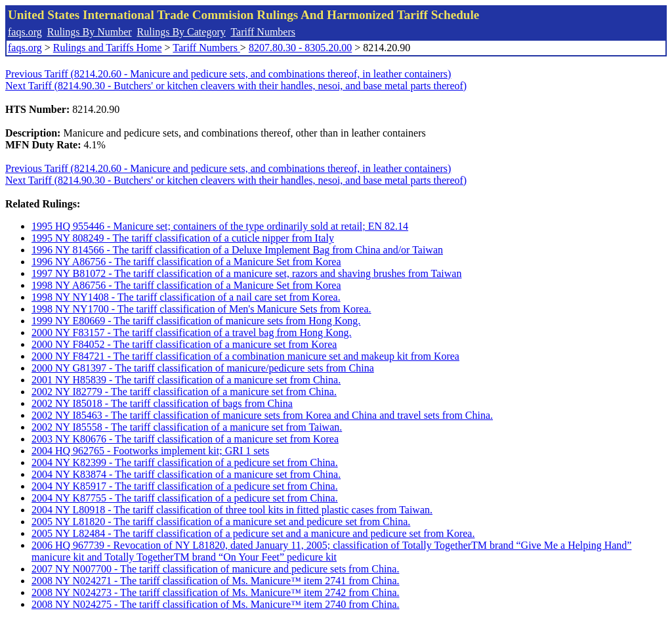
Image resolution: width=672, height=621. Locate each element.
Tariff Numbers (263, 32)
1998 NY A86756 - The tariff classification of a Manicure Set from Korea (186, 285)
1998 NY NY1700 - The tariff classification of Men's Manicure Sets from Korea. (201, 309)
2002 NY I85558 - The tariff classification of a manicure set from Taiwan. (187, 427)
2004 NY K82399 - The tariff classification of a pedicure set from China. (185, 462)
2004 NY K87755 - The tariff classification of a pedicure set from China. (185, 498)
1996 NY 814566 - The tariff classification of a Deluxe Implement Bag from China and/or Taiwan (237, 250)
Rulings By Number (90, 32)
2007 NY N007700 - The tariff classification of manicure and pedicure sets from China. (215, 569)
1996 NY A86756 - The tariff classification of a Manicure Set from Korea (186, 262)
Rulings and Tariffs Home (108, 48)
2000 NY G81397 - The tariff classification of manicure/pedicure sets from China (203, 368)
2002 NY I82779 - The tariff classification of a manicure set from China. (184, 392)
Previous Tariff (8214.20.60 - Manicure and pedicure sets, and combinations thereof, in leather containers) (228, 74)
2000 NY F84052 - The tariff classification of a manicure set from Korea (184, 344)
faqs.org (25, 32)
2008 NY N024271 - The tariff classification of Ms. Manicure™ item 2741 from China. (216, 581)
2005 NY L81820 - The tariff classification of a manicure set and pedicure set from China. (221, 522)
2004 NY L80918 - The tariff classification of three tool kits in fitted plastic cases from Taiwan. (232, 510)
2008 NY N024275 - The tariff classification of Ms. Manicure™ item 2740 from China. (216, 604)
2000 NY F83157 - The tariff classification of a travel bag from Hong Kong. (192, 332)
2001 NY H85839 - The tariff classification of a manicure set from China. (186, 380)
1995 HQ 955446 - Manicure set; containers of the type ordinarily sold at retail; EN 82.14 (220, 226)
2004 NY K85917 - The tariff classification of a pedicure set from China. (185, 486)
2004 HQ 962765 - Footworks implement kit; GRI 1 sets (150, 451)
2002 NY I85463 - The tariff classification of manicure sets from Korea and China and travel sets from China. (262, 415)
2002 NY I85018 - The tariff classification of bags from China (162, 403)
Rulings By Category (181, 32)
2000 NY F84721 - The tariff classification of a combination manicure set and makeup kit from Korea (245, 356)
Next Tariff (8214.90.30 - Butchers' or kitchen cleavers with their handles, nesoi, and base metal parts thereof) (236, 86)
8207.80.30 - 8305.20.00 (300, 48)
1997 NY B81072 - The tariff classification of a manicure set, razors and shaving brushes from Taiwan (246, 273)
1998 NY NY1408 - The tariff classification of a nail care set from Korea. (186, 297)
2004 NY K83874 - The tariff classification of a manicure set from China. (186, 474)
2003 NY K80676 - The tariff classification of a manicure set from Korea (185, 439)
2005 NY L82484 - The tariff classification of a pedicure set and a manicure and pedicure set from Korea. (253, 533)
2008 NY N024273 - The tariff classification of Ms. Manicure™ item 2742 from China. (216, 592)
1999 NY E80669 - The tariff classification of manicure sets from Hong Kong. (196, 321)
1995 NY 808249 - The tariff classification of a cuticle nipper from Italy (183, 238)
